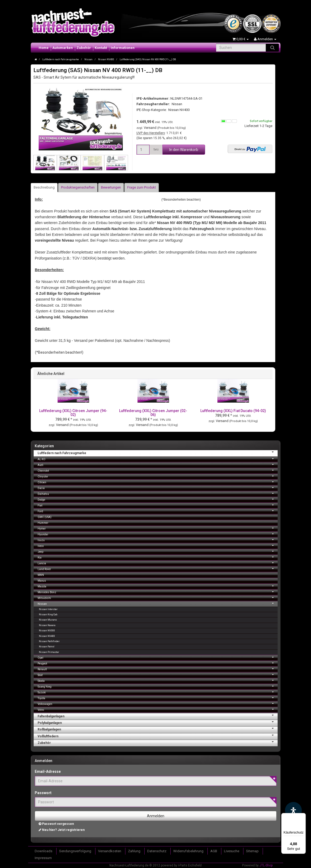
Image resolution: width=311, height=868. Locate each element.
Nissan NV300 (47, 631)
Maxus (42, 581)
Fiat (158, 505)
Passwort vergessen (56, 824)
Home (44, 48)
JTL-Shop (266, 865)
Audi (158, 465)
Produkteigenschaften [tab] (78, 187)
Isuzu (158, 540)
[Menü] (303, 816)
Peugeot (158, 663)
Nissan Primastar (49, 652)
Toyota (158, 698)
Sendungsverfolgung (75, 851)
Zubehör (84, 48)
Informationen (123, 48)
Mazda (158, 586)
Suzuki (158, 692)
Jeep (158, 551)
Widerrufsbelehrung (188, 851)
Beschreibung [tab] (44, 187)
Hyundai (158, 534)
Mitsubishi (158, 598)
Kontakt (101, 48)
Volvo (158, 709)
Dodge (158, 499)
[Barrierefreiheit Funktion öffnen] (293, 810)
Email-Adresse (48, 771)
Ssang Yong (158, 686)
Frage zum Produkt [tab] (142, 187)
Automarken (63, 48)
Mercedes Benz (158, 592)
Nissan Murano (48, 620)
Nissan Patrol (47, 647)
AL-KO (158, 459)
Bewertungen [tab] (111, 187)
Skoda (158, 680)
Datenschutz (157, 851)
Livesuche (232, 851)
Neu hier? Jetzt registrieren (62, 830)
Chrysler (158, 476)
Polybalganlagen (158, 722)
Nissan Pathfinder (49, 641)
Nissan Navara (47, 625)
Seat (158, 675)
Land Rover (158, 569)
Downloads (44, 851)
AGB (214, 851)
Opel (158, 657)
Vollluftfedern (158, 736)
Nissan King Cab (48, 615)
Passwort (43, 793)
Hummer (43, 523)
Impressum (43, 858)
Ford (158, 511)
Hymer (158, 528)
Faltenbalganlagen (158, 716)
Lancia (158, 563)
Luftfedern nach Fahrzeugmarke (158, 453)
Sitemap (252, 851)
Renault (158, 669)
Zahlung (134, 851)
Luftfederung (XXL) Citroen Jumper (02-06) (153, 413)
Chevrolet (158, 470)
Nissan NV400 (179, 110)
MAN (41, 575)
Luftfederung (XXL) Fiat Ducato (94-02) (233, 411)
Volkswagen (158, 704)
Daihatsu (158, 493)
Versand (151, 128)
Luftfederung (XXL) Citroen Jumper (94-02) (73, 413)
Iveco (158, 545)
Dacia (158, 488)
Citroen (158, 482)
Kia (158, 557)
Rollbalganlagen (158, 729)
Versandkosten (110, 851)
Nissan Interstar (48, 609)
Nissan (158, 603)
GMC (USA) (45, 517)
